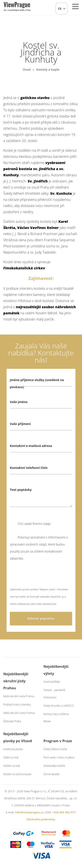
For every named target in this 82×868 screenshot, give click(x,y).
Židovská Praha (12, 721)
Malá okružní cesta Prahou (19, 696)
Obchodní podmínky (41, 819)
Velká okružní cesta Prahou (19, 713)
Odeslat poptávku (41, 619)
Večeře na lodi (12, 766)
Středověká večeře (54, 766)
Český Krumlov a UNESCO (59, 706)
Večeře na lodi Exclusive (17, 774)
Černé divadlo (52, 774)
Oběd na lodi (11, 757)
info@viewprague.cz (29, 812)
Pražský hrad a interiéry (17, 705)
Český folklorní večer (56, 749)
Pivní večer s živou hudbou (59, 757)
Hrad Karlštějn (52, 682)
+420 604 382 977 (64, 812)
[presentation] (43, 577)
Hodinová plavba (13, 749)
